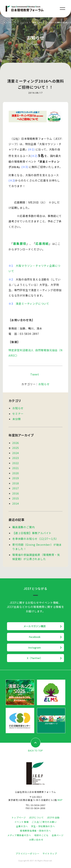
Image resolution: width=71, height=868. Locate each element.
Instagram (35, 647)
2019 (16, 478)
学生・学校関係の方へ (43, 826)
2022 (16, 463)
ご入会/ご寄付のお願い (44, 822)
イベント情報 (22, 822)
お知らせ (44, 384)
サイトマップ (50, 854)
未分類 (16, 419)
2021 (16, 468)
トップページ (10, 23)
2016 (16, 493)
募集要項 (20, 244)
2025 (16, 448)
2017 (16, 488)
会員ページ (58, 835)
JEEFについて (36, 817)
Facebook (35, 637)
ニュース (24, 23)
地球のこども (41, 835)
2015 (16, 498)
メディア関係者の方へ (19, 835)
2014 (16, 503)
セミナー (18, 414)
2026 (16, 443)
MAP (60, 800)
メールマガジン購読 (35, 626)
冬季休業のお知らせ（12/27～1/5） (35, 539)
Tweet (35, 374)
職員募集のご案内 (23, 527)
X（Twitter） (35, 658)
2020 (16, 473)
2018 (16, 483)
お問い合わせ (36, 840)
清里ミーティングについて (32, 304)
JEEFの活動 (53, 817)
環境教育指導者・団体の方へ (35, 831)
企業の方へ (22, 826)
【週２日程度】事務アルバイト (32, 533)
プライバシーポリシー (27, 854)
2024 (16, 453)
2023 (16, 458)
